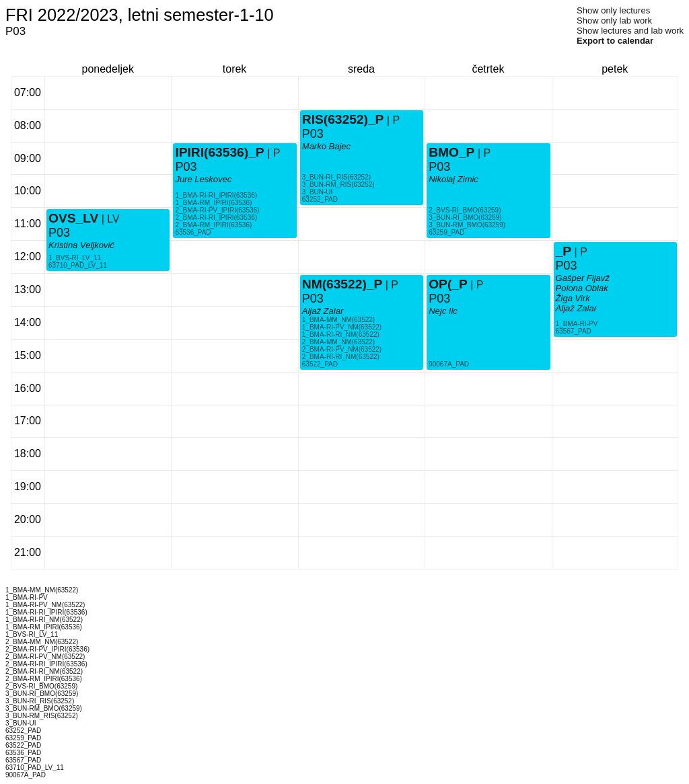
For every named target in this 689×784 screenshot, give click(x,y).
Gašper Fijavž (583, 278)
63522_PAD (320, 364)
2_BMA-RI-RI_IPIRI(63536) (216, 218)
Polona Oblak (582, 288)
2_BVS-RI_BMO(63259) (465, 210)
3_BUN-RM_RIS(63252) (338, 185)
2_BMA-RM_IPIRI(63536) (213, 225)
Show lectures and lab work (630, 31)
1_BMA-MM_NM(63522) (338, 320)
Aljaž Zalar (323, 311)
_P (564, 251)
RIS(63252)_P (343, 119)
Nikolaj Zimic (454, 179)
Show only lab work (614, 21)
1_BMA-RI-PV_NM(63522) (342, 327)
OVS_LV (73, 218)
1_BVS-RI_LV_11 (75, 258)
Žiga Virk (573, 298)
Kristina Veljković (81, 245)
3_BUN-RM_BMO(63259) (467, 225)
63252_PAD (320, 199)
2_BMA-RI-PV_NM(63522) (342, 349)
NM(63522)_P (342, 284)
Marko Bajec (326, 146)
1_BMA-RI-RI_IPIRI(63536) (216, 195)
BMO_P (451, 152)
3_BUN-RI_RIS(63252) (336, 177)
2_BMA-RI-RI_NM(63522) (341, 357)
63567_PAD (574, 331)
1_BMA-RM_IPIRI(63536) (213, 203)
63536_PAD (193, 232)
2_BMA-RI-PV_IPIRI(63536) (217, 210)
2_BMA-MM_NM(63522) (338, 342)
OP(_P (448, 284)
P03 (59, 233)
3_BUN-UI (318, 192)
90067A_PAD (449, 364)
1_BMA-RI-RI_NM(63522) (341, 335)
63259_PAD (446, 232)
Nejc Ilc (443, 311)
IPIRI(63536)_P (219, 152)
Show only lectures (613, 10)
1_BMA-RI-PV (577, 324)
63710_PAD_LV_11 (78, 265)
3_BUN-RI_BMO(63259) (465, 218)
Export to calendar (615, 41)
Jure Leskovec (203, 179)
